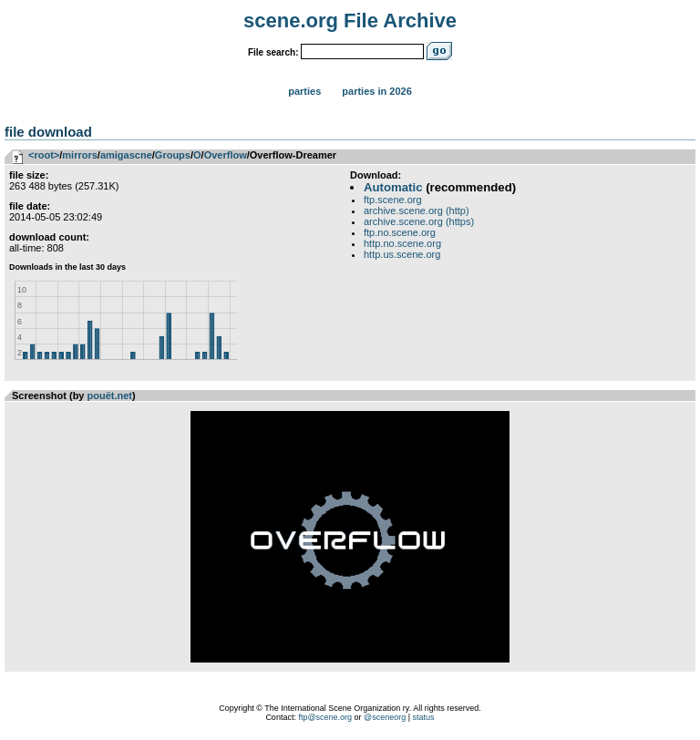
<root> (44, 155)
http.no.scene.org (402, 243)
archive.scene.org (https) (419, 221)
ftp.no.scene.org (400, 232)
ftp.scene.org (393, 200)
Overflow (226, 155)
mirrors (80, 155)
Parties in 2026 (376, 91)
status (424, 717)
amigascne (126, 155)
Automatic (393, 187)
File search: (273, 52)
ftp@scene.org (325, 717)
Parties (304, 91)
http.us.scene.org (402, 254)
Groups (173, 155)
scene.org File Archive (350, 21)
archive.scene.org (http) (417, 211)
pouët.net (110, 396)
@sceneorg (385, 717)
